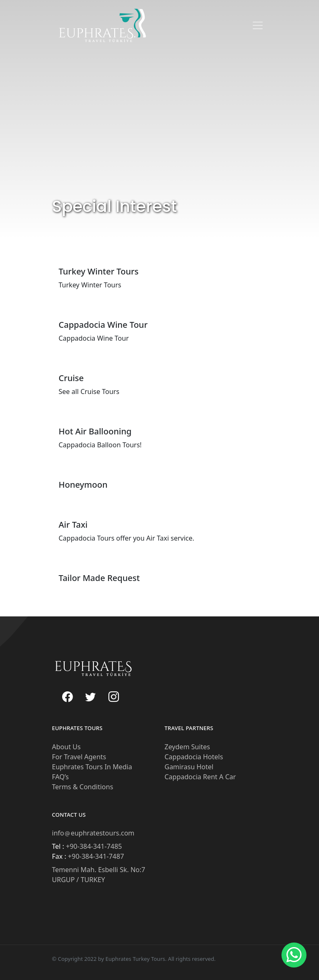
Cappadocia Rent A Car (200, 777)
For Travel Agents (79, 757)
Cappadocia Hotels (194, 757)
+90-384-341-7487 (95, 856)
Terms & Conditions (83, 787)
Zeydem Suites (187, 747)
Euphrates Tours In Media (92, 767)
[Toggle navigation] (258, 25)
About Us (67, 747)
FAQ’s (60, 777)
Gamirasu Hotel (189, 767)
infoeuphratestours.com (93, 833)
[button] (294, 955)
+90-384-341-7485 (93, 846)
